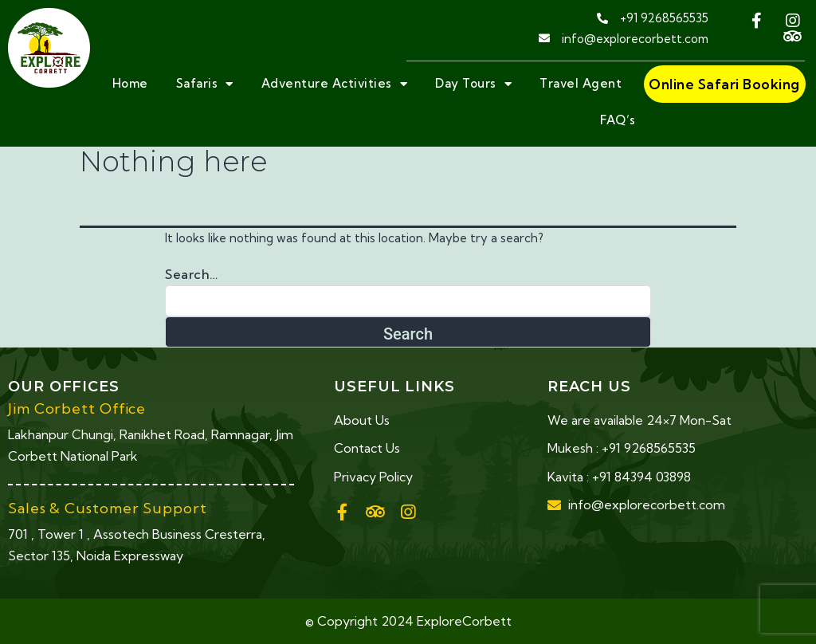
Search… (192, 274)
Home (130, 83)
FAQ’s (618, 120)
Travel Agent (581, 83)
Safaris (205, 84)
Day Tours (473, 84)
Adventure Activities (335, 84)
